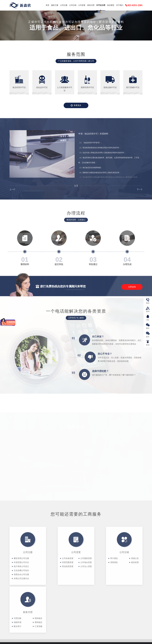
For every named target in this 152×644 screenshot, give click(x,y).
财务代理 (91, 5)
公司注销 (73, 5)
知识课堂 (111, 5)
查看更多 (76, 106)
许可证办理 (101, 5)
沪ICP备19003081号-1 (57, 641)
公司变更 (82, 5)
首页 (47, 5)
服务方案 (55, 5)
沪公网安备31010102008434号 (83, 641)
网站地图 (137, 640)
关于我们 (120, 5)
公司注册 (64, 5)
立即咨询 (132, 291)
